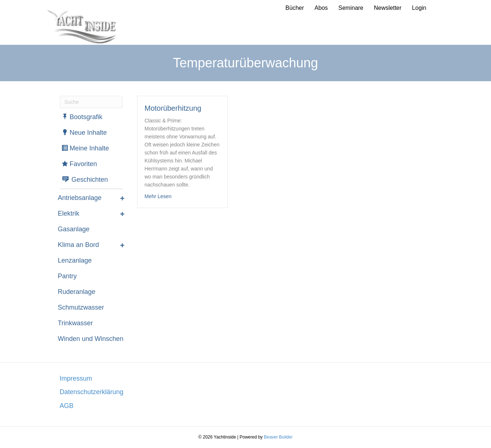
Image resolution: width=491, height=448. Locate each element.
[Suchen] (91, 102)
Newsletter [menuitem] (388, 8)
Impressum (76, 378)
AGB (67, 406)
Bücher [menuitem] (295, 8)
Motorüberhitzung (173, 108)
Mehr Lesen (158, 196)
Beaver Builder (278, 437)
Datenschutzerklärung (92, 392)
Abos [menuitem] (321, 8)
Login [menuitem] (419, 8)
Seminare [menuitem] (351, 8)
